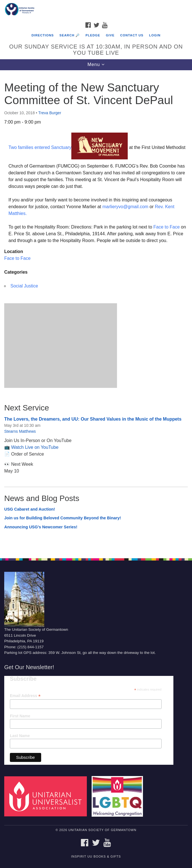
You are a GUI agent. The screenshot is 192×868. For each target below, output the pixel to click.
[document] (96, 311)
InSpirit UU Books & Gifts (96, 856)
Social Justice (24, 286)
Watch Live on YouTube (35, 447)
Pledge (93, 35)
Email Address (25, 696)
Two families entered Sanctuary (40, 147)
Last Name (20, 736)
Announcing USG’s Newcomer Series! (41, 527)
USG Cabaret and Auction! (30, 509)
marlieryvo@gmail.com (125, 207)
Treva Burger (50, 113)
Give (110, 35)
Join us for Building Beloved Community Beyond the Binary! (63, 518)
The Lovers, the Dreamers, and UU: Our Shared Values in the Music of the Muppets (93, 419)
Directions (43, 35)
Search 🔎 (70, 35)
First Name (20, 716)
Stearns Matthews (20, 431)
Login (155, 35)
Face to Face (166, 227)
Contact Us (132, 35)
